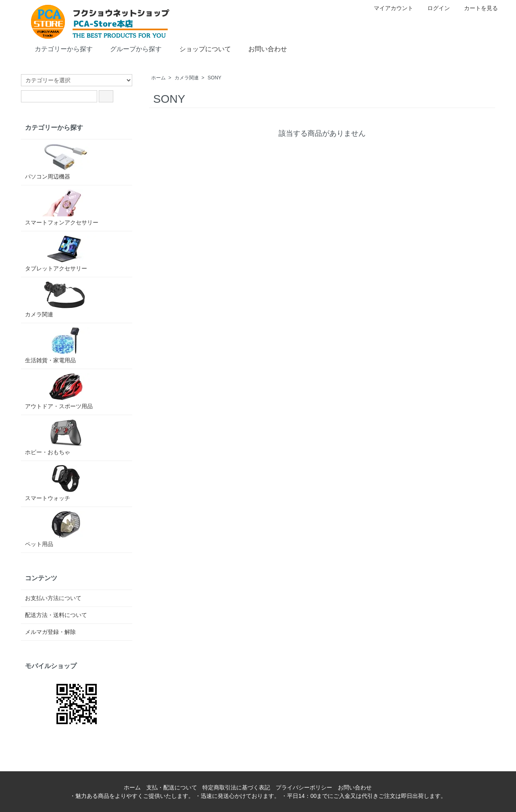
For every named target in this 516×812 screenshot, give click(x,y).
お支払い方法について (53, 598)
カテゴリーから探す (58, 48)
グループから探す (130, 48)
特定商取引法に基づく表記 (236, 787)
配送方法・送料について (56, 615)
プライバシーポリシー (304, 787)
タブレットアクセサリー (65, 253)
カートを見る (477, 8)
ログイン (434, 8)
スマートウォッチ (65, 483)
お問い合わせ (262, 48)
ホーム (158, 78)
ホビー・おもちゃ (65, 437)
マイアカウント (389, 8)
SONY (214, 78)
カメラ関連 (187, 78)
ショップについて (199, 48)
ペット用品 (65, 529)
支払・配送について (172, 787)
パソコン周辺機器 (65, 162)
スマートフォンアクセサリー (65, 208)
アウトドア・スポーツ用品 (65, 391)
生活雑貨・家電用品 (65, 345)
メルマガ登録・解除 (50, 632)
